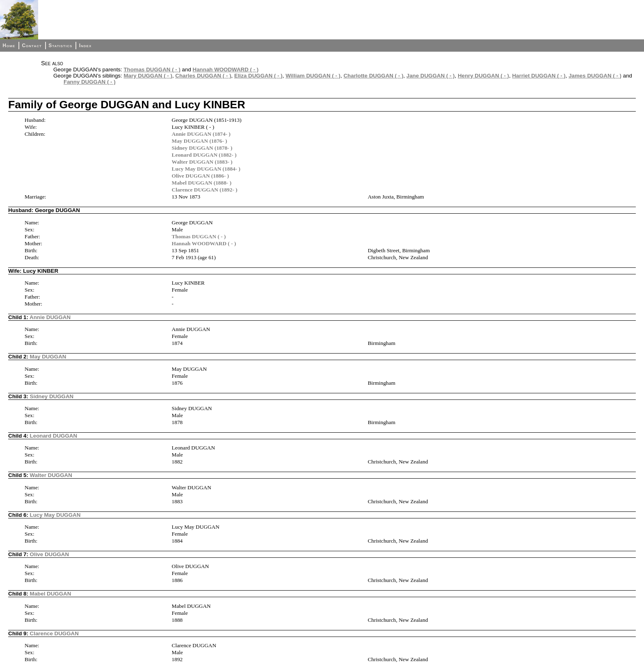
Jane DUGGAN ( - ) (431, 76)
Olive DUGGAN (50, 554)
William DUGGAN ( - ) (313, 76)
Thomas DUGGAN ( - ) (152, 70)
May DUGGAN (48, 357)
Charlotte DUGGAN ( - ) (373, 76)
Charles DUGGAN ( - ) (203, 76)
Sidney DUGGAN (52, 396)
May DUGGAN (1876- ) (200, 141)
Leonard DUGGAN (54, 436)
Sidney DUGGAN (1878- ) (202, 148)
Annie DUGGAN (50, 317)
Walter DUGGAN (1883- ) (202, 162)
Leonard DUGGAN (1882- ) (204, 155)
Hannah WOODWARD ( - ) (226, 70)
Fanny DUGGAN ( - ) (90, 82)
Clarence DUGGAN (54, 633)
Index (86, 46)
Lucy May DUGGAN (55, 515)
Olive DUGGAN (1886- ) (201, 176)
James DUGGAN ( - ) (595, 76)
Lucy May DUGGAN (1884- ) (206, 169)
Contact (32, 46)
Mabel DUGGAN (51, 594)
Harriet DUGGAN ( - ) (539, 76)
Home (9, 46)
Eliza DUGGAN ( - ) (258, 76)
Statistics (60, 46)
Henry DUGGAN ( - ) (483, 76)
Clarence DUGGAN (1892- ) (205, 190)
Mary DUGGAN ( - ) (148, 76)
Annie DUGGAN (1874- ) (201, 134)
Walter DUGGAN (51, 475)
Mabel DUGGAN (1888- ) (202, 183)
